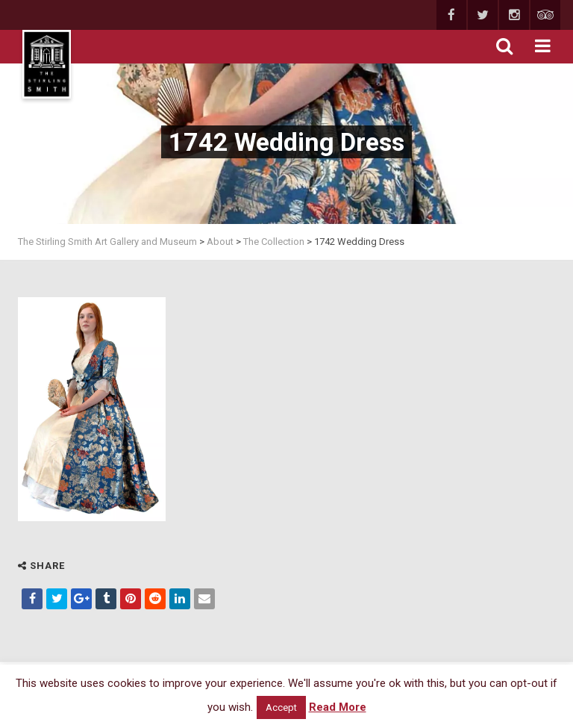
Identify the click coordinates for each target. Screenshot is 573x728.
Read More (338, 707)
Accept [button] (281, 707)
